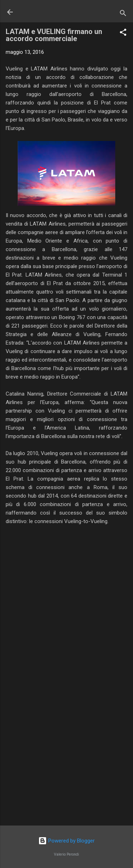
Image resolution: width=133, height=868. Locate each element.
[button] (123, 33)
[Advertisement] (66, 765)
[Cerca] (123, 14)
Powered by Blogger (66, 841)
